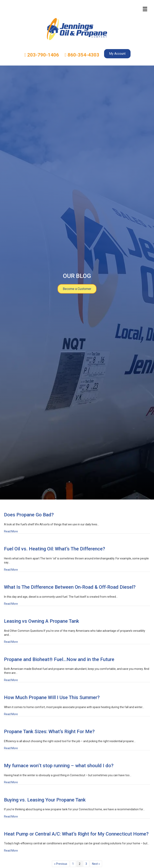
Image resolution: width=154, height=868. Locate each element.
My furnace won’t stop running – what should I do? (59, 766)
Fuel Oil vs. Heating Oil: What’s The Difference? (55, 549)
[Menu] (145, 9)
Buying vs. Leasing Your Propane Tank (45, 800)
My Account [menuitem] (117, 54)
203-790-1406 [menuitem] (42, 55)
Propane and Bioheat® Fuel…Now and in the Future (59, 659)
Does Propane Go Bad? (29, 515)
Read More (11, 531)
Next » (96, 864)
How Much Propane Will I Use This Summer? (52, 697)
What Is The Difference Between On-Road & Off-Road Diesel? (70, 587)
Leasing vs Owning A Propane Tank (42, 621)
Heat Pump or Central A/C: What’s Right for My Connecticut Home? (76, 834)
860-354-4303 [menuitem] (82, 55)
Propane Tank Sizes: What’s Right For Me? (49, 732)
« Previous (61, 864)
